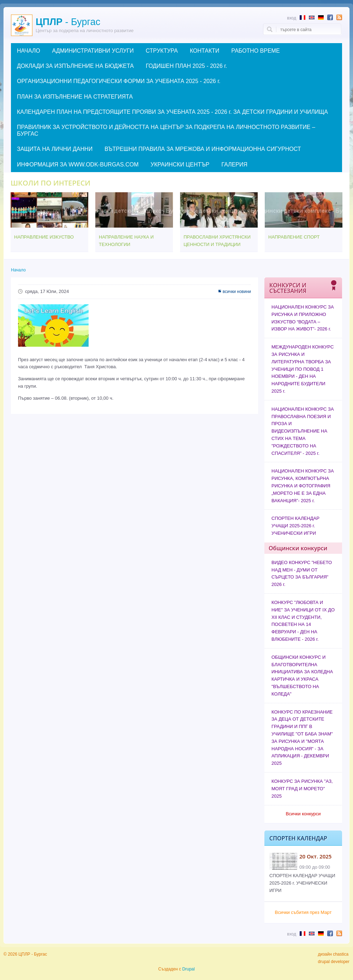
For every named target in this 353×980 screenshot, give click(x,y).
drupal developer (334, 962)
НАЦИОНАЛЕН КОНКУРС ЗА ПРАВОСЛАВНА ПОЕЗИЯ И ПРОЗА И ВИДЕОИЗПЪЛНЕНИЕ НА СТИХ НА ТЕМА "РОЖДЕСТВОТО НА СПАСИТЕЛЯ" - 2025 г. (303, 431)
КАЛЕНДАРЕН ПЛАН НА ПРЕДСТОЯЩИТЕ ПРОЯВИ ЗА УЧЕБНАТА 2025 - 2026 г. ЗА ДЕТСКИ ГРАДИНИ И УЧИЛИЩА (172, 112)
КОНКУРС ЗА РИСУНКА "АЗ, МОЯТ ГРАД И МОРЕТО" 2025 (302, 789)
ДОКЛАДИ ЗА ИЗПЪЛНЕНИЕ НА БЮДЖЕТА (75, 66)
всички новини (237, 292)
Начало (18, 270)
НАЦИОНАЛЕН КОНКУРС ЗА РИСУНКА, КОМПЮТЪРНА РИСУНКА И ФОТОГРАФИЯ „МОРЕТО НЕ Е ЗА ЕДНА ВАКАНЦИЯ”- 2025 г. (303, 486)
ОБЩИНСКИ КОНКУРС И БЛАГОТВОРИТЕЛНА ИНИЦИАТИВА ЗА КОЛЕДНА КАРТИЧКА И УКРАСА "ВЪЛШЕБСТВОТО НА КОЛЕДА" (302, 676)
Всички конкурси (303, 814)
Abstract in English (312, 17)
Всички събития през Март (303, 912)
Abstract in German (321, 17)
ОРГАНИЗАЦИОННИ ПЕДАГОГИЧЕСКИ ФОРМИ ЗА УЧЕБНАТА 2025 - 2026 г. (119, 81)
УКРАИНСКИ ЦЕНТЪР (180, 165)
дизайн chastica (333, 954)
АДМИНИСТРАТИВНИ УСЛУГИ (93, 51)
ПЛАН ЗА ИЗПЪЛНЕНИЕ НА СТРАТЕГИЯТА (75, 97)
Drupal (188, 969)
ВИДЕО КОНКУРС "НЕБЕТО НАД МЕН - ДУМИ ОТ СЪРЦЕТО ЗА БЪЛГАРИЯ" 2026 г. (302, 573)
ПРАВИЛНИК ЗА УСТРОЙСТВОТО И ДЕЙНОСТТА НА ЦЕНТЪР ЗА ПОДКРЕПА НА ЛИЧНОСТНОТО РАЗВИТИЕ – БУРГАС (166, 130)
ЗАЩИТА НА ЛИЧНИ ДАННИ (55, 149)
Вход (292, 18)
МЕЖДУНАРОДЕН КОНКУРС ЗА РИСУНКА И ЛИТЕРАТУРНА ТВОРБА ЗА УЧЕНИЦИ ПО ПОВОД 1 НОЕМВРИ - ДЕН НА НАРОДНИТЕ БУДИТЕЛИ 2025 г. (303, 369)
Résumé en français (303, 17)
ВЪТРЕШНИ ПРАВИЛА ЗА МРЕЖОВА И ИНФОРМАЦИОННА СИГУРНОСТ (203, 149)
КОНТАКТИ (205, 51)
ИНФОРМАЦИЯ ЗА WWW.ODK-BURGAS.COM (78, 165)
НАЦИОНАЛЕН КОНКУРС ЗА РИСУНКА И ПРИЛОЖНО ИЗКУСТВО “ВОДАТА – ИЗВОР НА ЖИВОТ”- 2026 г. (303, 318)
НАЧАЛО (29, 51)
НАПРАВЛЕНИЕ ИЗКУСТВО (44, 237)
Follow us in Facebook (330, 17)
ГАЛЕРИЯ (234, 165)
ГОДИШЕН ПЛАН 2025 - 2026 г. (186, 66)
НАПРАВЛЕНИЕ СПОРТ (294, 237)
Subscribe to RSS (339, 17)
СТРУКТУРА (162, 51)
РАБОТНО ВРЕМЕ (255, 51)
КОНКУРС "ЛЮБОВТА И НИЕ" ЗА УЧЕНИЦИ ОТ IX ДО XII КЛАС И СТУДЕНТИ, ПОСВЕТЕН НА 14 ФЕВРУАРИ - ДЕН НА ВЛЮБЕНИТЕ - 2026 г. (303, 621)
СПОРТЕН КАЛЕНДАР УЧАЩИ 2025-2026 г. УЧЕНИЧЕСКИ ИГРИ (295, 526)
